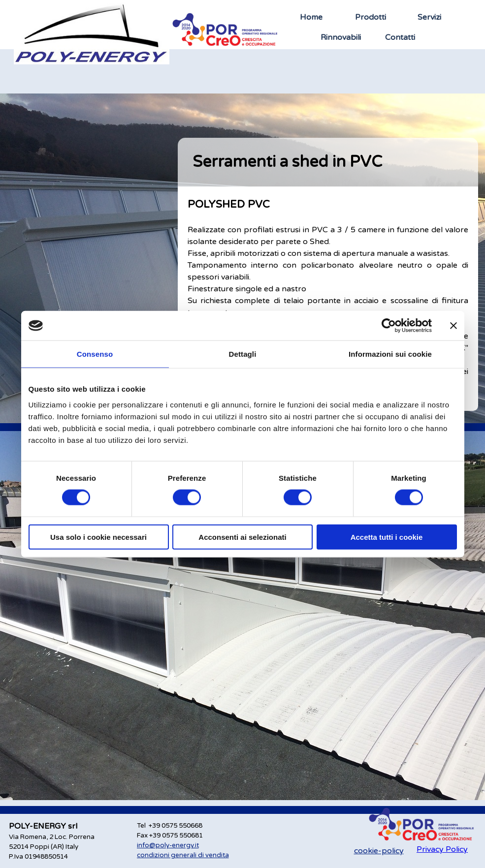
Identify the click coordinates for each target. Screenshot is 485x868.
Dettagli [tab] (243, 354)
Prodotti (371, 17)
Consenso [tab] (95, 354)
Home (311, 17)
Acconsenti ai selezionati (242, 537)
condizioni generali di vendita (183, 855)
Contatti (400, 37)
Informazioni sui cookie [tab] (390, 354)
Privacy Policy (442, 849)
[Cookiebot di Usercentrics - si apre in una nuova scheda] (389, 326)
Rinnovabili (341, 37)
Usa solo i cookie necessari (98, 537)
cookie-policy (379, 851)
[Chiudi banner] (453, 326)
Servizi (429, 17)
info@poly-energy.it (168, 845)
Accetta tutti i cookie (387, 537)
